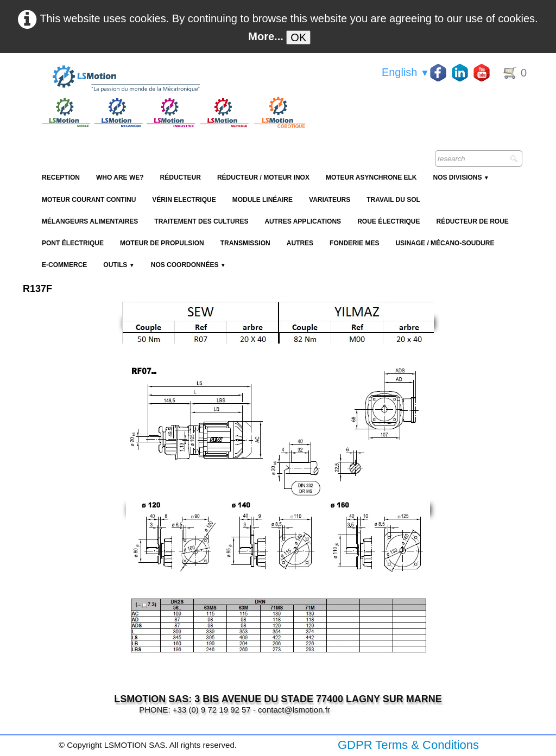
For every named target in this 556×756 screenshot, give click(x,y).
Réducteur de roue (472, 221)
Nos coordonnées (188, 265)
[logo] (172, 79)
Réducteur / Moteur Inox (263, 177)
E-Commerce (64, 265)
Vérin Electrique (184, 200)
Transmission (245, 243)
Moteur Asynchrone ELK (371, 177)
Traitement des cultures (201, 221)
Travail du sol (393, 200)
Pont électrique (73, 243)
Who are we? (120, 177)
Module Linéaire (263, 200)
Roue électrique (388, 221)
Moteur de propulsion (162, 243)
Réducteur (181, 177)
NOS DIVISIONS (461, 177)
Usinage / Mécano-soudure (445, 243)
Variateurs (330, 200)
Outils (119, 265)
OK (298, 37)
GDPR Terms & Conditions (408, 745)
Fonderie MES (354, 243)
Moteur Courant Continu (89, 200)
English (406, 72)
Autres (300, 243)
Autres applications (303, 221)
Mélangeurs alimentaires (90, 221)
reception (61, 177)
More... (266, 36)
